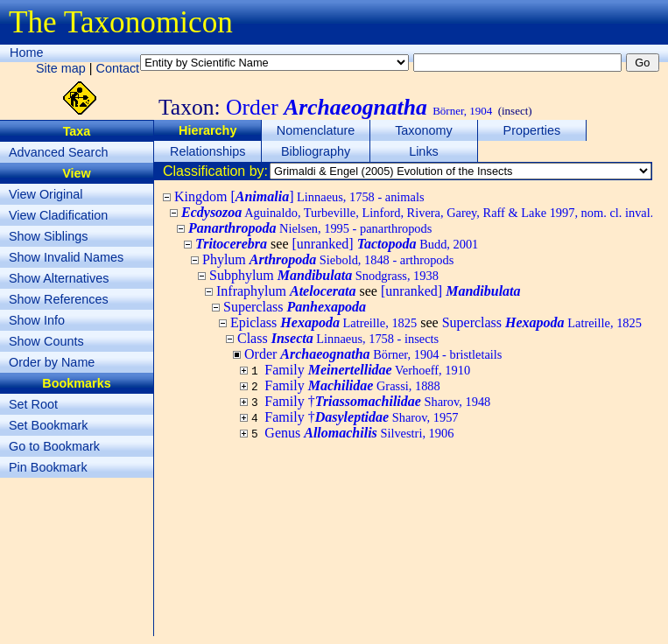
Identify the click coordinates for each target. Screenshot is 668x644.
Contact (118, 68)
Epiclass (323, 322)
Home (26, 52)
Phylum (328, 259)
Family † (377, 401)
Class (338, 338)
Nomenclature (316, 130)
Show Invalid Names (66, 257)
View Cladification (58, 215)
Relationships (207, 151)
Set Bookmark (48, 425)
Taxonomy (424, 130)
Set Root (33, 404)
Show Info (37, 320)
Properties (532, 130)
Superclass (295, 307)
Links (424, 151)
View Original (46, 194)
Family (367, 370)
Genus (359, 433)
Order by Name (52, 362)
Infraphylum (286, 291)
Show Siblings (48, 236)
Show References (59, 299)
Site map (61, 68)
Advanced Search (59, 152)
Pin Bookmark (48, 467)
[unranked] (386, 244)
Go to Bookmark (54, 446)
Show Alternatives (59, 278)
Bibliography (316, 151)
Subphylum (324, 275)
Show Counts (46, 341)
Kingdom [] (299, 196)
